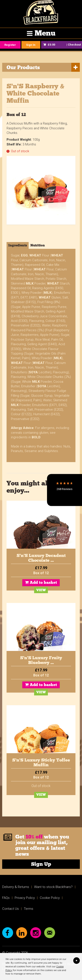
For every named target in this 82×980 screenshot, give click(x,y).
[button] (65, 490)
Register (10, 45)
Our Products (23, 67)
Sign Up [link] (41, 864)
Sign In (31, 45)
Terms (29, 909)
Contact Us (10, 909)
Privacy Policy (25, 898)
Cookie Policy (50, 898)
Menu (45, 33)
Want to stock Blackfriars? (53, 887)
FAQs (6, 898)
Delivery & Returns (16, 887)
